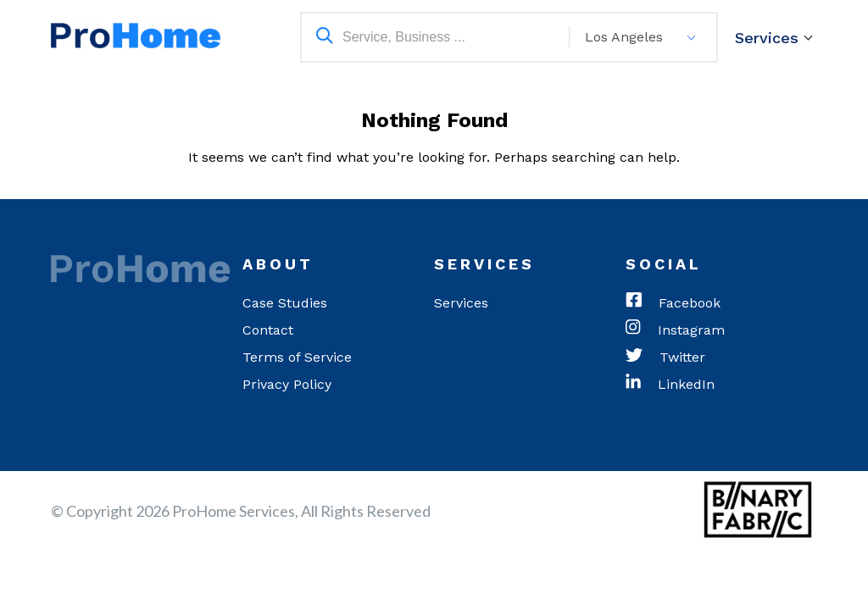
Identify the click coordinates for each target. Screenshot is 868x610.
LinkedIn (670, 385)
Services (767, 38)
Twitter (665, 358)
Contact (268, 330)
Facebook (673, 303)
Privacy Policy (287, 384)
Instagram (675, 330)
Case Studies (285, 303)
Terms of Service (297, 357)
